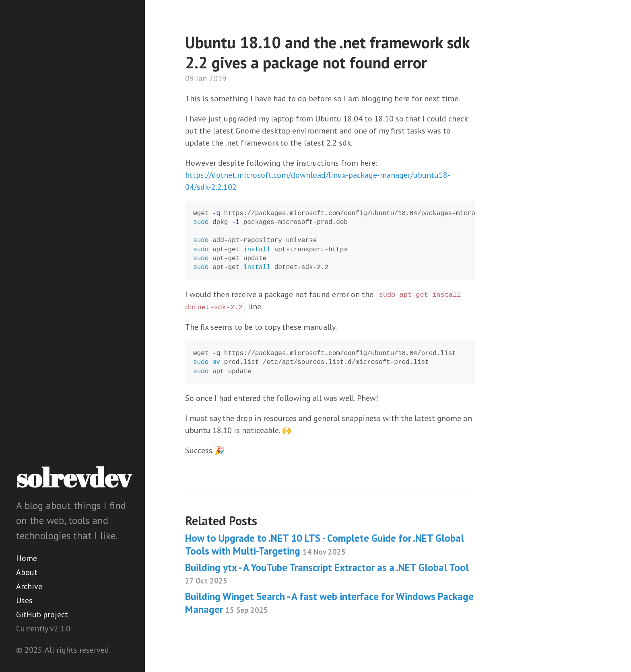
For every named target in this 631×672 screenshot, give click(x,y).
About (27, 572)
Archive (29, 586)
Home (27, 558)
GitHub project (42, 614)
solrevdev (74, 477)
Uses (24, 600)
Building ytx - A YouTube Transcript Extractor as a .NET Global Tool (327, 573)
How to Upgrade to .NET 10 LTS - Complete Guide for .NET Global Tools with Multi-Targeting (325, 544)
